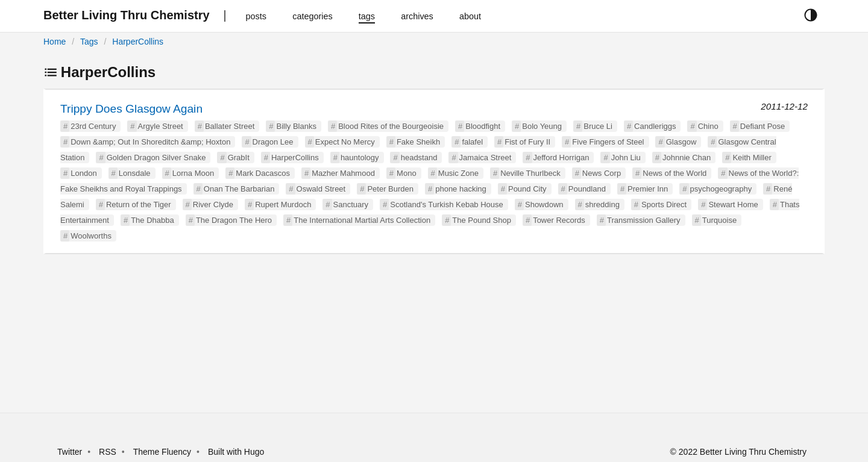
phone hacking (461, 189)
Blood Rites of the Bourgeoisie (391, 126)
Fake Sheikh (418, 142)
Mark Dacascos (263, 173)
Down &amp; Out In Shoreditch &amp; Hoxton (150, 142)
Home (55, 42)
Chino (708, 126)
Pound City (527, 189)
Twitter (70, 452)
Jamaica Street (486, 158)
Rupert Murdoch (283, 204)
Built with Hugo (236, 452)
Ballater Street (230, 126)
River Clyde (213, 204)
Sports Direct (664, 204)
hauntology (360, 158)
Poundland (587, 189)
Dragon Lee (273, 142)
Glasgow (681, 142)
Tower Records (559, 220)
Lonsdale (135, 173)
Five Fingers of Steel (608, 142)
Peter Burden (390, 189)
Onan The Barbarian (239, 189)
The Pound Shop (482, 220)
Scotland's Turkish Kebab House (446, 204)
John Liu (626, 158)
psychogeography (721, 189)
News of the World (675, 173)
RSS (108, 452)
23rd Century (93, 126)
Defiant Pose (763, 126)
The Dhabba (153, 220)
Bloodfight (483, 126)
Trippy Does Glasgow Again (131, 109)
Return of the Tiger (139, 204)
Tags (89, 42)
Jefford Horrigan (561, 158)
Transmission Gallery (644, 220)
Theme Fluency (163, 452)
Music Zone (458, 173)
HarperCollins (138, 42)
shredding (602, 204)
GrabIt (239, 158)
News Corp (602, 173)
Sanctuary (351, 204)
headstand (419, 158)
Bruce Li (598, 126)
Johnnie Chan (687, 158)
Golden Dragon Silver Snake (156, 158)
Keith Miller (752, 158)
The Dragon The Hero (234, 220)
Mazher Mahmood (343, 173)
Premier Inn (648, 189)
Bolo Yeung (542, 126)
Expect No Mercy (345, 142)
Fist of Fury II (527, 142)
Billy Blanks (296, 126)
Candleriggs (655, 126)
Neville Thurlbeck (530, 173)
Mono (407, 173)
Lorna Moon (193, 173)
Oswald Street (321, 189)
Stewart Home (733, 204)
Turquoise (719, 220)
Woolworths (91, 236)
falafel (472, 142)
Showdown (544, 204)
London (83, 173)
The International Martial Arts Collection (362, 220)
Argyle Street (161, 126)
